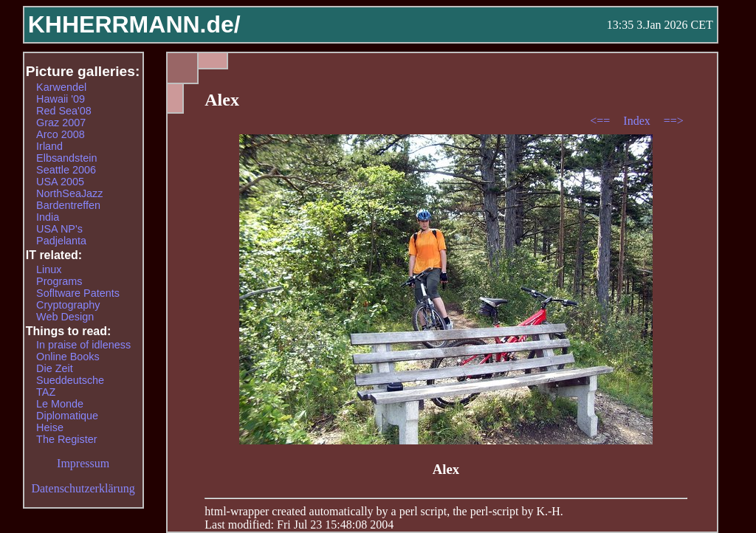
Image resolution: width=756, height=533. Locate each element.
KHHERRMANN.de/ (134, 24)
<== (601, 121)
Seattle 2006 (66, 170)
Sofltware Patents (78, 293)
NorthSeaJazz (69, 193)
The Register (66, 439)
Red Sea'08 (64, 111)
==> (674, 121)
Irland (49, 146)
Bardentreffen (68, 205)
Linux (49, 269)
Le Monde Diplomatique (67, 410)
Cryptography (68, 305)
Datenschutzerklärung (83, 488)
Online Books (68, 357)
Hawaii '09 (61, 99)
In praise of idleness (83, 345)
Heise (50, 427)
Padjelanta (61, 241)
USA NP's (59, 229)
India (48, 217)
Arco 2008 (61, 134)
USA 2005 (60, 182)
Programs (59, 281)
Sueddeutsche (70, 380)
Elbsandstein (66, 158)
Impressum (83, 463)
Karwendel (61, 87)
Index (638, 121)
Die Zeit (55, 368)
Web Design (65, 317)
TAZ (46, 392)
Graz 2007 (61, 123)
